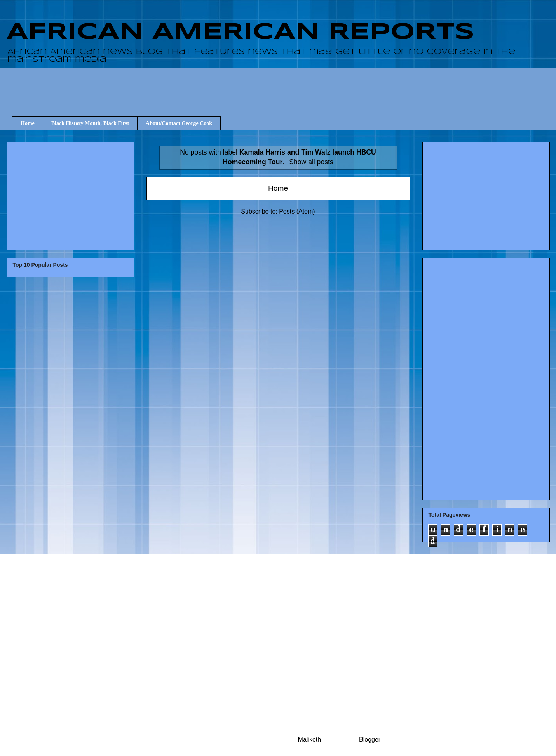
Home (28, 123)
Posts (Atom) (297, 211)
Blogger (370, 739)
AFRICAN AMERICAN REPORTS (241, 32)
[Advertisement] (284, 85)
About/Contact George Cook (179, 123)
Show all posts (311, 162)
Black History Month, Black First (90, 123)
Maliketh (310, 739)
